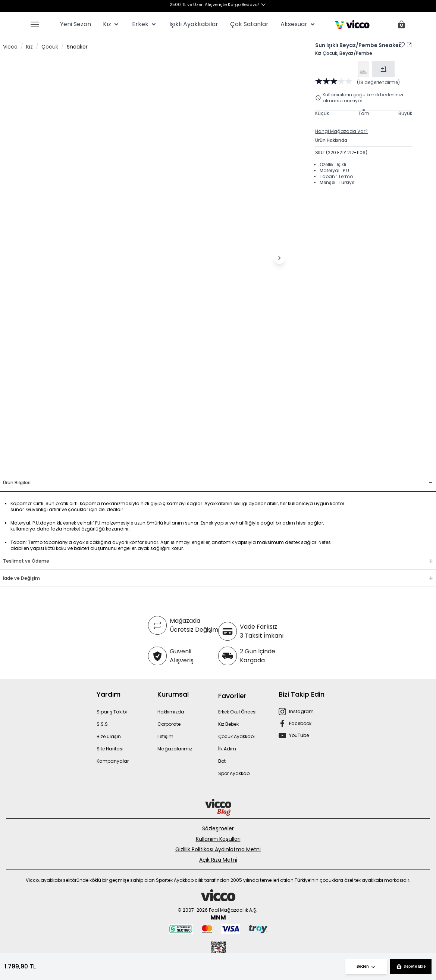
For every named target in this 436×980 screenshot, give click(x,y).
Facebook (300, 723)
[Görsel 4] (156, 466)
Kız (29, 47)
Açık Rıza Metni (218, 860)
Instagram (301, 711)
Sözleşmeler (218, 828)
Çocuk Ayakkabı (236, 736)
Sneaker (77, 47)
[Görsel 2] (138, 466)
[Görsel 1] (126, 466)
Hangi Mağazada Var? (341, 132)
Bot (222, 761)
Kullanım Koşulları (218, 839)
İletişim (165, 736)
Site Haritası (110, 749)
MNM (218, 917)
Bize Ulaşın (109, 736)
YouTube (299, 735)
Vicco (10, 47)
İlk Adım (227, 749)
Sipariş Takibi (112, 712)
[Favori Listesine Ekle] (402, 45)
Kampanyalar (113, 761)
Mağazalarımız (175, 749)
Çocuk (50, 47)
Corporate (169, 724)
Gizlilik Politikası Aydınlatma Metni (218, 849)
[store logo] (352, 25)
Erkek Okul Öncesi (237, 712)
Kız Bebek (228, 724)
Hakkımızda (171, 712)
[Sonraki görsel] (279, 258)
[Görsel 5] (165, 466)
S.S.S (102, 724)
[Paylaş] (409, 45)
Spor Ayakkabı (234, 773)
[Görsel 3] (147, 466)
